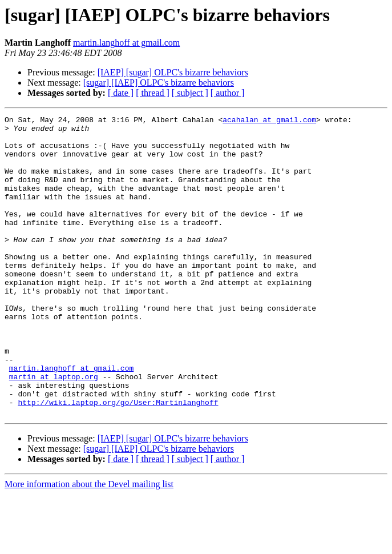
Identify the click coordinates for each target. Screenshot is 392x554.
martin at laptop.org (54, 429)
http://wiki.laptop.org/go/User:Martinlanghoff (118, 460)
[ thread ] (153, 93)
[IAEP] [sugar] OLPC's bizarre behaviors (173, 72)
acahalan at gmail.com (269, 121)
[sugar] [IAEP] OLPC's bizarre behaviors (159, 83)
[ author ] (228, 93)
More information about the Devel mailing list (89, 544)
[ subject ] (190, 93)
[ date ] (121, 93)
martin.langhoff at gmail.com (126, 43)
